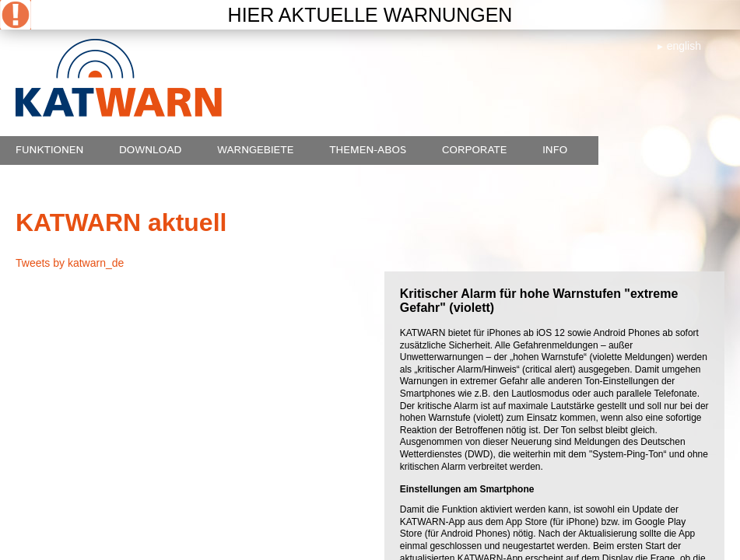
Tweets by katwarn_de (70, 263)
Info (555, 150)
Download (150, 150)
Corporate (475, 150)
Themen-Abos (368, 150)
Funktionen (49, 150)
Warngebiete (256, 150)
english (684, 46)
